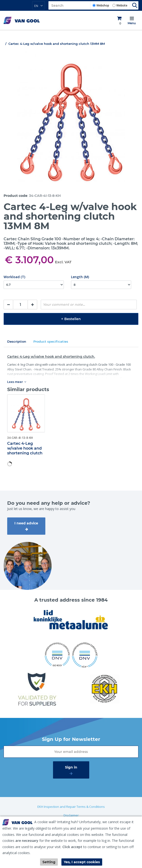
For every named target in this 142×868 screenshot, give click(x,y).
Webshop (103, 5)
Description (17, 341)
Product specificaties (51, 341)
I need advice (26, 523)
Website (122, 5)
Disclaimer (71, 815)
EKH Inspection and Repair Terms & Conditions (71, 807)
